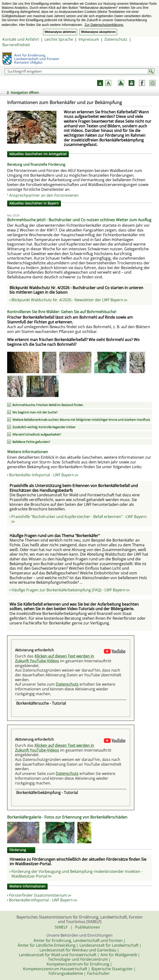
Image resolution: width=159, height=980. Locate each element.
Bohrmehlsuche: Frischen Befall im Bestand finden (48, 405)
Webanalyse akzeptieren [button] (98, 32)
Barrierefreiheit (16, 45)
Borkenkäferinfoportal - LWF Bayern (43, 900)
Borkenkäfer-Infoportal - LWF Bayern (44, 475)
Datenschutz (116, 39)
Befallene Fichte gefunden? (31, 442)
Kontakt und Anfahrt (21, 39)
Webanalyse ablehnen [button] (60, 32)
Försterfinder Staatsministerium (40, 895)
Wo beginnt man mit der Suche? (35, 412)
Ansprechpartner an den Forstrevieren (44, 195)
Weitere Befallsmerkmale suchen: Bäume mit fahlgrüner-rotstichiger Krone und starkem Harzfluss (81, 420)
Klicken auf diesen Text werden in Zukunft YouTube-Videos (55, 658)
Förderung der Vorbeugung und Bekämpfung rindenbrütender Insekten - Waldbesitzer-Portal (77, 874)
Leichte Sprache (59, 39)
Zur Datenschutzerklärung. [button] (104, 25)
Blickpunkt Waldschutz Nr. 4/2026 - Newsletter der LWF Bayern (69, 300)
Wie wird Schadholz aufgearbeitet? (37, 434)
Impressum (89, 39)
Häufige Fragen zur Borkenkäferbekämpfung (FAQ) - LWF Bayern (71, 590)
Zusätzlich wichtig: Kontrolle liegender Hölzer (44, 427)
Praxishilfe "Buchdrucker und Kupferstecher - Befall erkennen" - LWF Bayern (79, 518)
